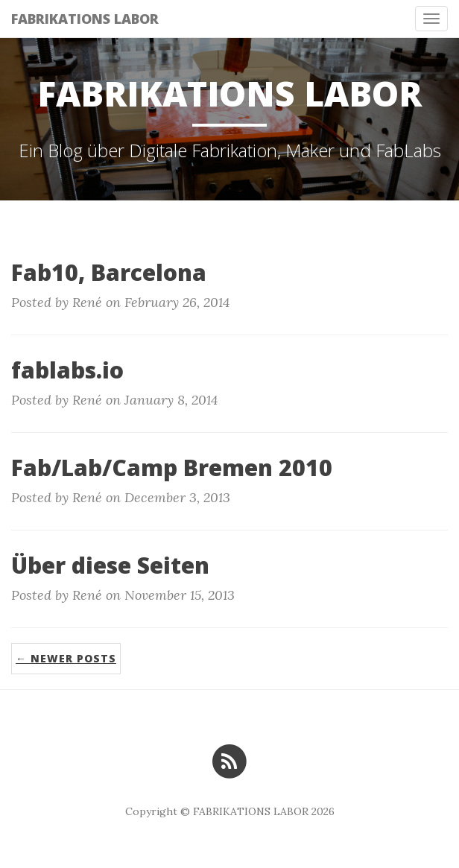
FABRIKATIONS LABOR (85, 19)
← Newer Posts (66, 658)
